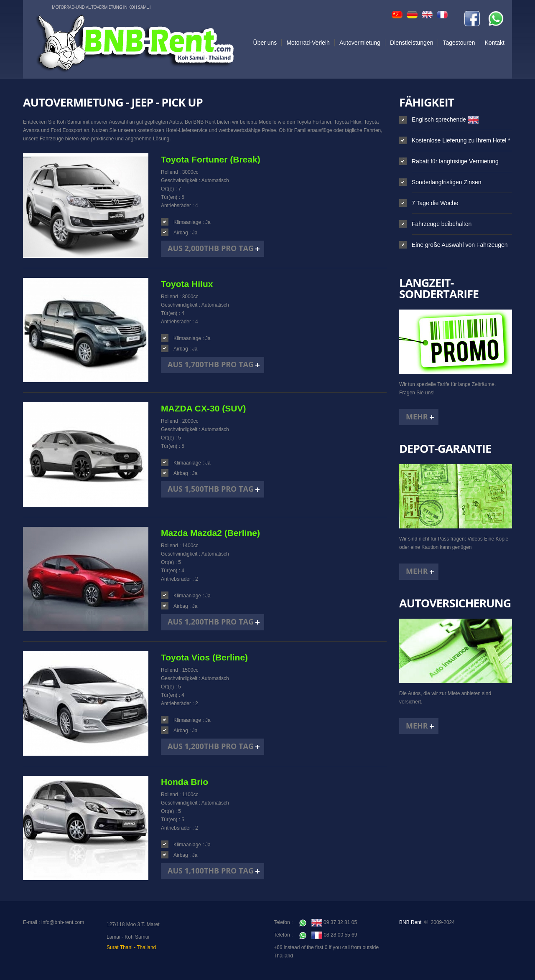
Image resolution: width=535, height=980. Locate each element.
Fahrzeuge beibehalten (442, 224)
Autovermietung (360, 43)
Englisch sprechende (445, 119)
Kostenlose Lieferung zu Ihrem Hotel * (461, 140)
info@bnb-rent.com (63, 922)
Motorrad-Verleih (308, 43)
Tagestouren (459, 43)
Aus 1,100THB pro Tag (211, 871)
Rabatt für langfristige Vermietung (455, 161)
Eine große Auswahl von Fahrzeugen (460, 245)
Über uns (265, 43)
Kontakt (495, 43)
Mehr (417, 416)
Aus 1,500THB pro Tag (211, 489)
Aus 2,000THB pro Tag (211, 248)
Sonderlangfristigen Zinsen (447, 182)
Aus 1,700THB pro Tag (211, 364)
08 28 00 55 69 (328, 935)
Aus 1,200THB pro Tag (211, 622)
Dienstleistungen (412, 43)
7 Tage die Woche (435, 203)
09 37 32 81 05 (328, 922)
